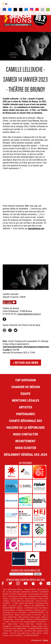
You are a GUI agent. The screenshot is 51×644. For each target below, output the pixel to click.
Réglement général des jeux (26, 454)
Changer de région (26, 387)
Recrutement (26, 441)
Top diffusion (26, 380)
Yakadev (46, 640)
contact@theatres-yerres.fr (29, 314)
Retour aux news (27, 363)
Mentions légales (26, 400)
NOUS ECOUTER (26, 448)
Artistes (26, 407)
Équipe (26, 394)
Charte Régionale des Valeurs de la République (26, 424)
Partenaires (26, 414)
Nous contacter (26, 434)
